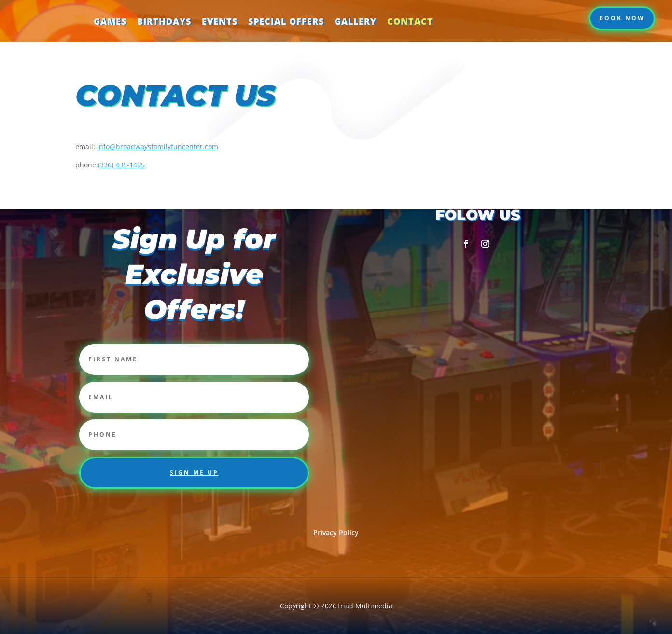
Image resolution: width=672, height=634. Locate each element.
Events (220, 21)
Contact (410, 21)
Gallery (356, 21)
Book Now (622, 18)
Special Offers (286, 21)
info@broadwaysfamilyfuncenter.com (158, 146)
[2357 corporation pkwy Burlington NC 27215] (478, 352)
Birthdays (164, 21)
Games (110, 21)
